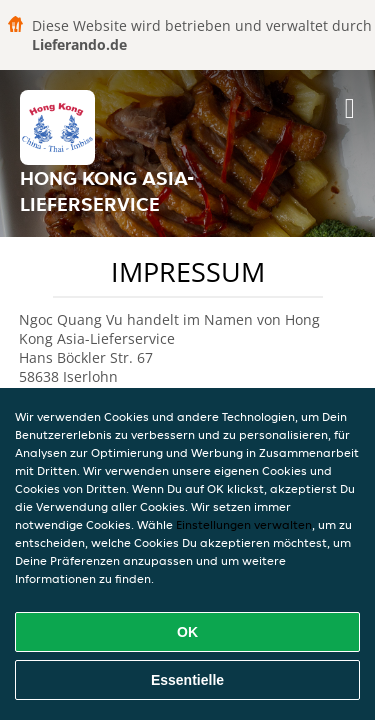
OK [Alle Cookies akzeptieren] (187, 632)
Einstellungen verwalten (244, 524)
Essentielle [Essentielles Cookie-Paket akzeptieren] (187, 680)
